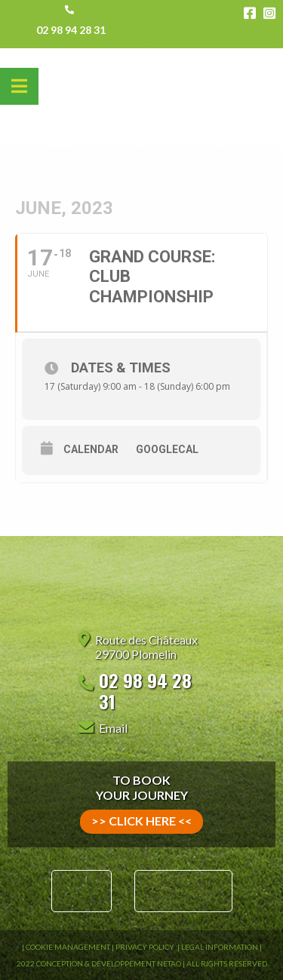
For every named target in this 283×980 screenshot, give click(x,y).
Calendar (91, 449)
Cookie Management (68, 947)
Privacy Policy (146, 947)
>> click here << (141, 821)
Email (113, 728)
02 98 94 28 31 (71, 30)
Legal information (220, 947)
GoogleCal (167, 449)
